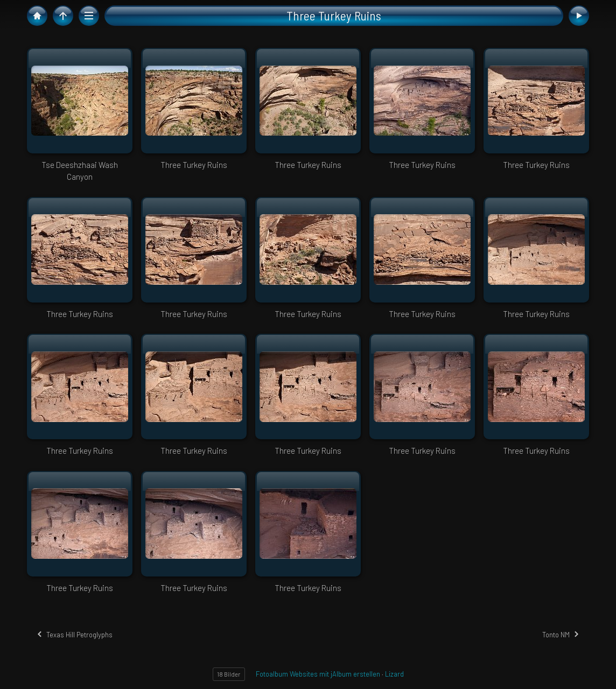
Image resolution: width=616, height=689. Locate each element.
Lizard (394, 674)
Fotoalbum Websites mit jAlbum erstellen (318, 674)
